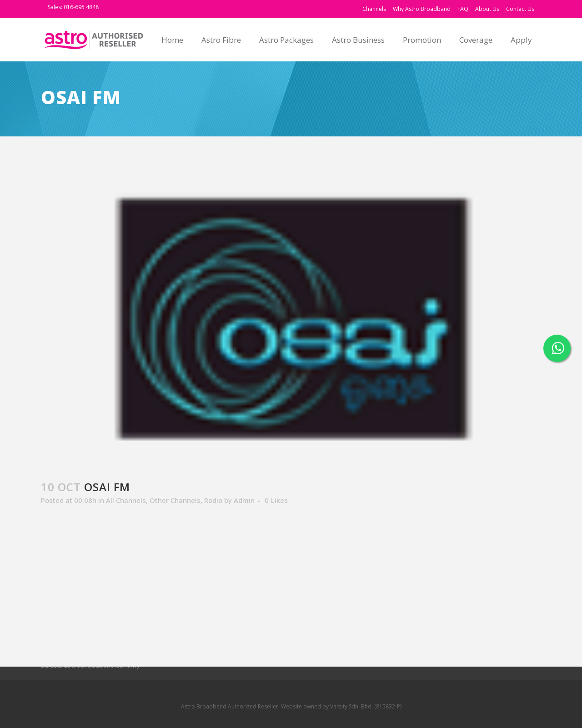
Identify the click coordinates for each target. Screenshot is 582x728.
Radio (213, 500)
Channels (374, 9)
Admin (244, 500)
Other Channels (175, 500)
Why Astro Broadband (422, 9)
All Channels (126, 500)
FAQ (463, 9)
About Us (487, 9)
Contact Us (520, 9)
